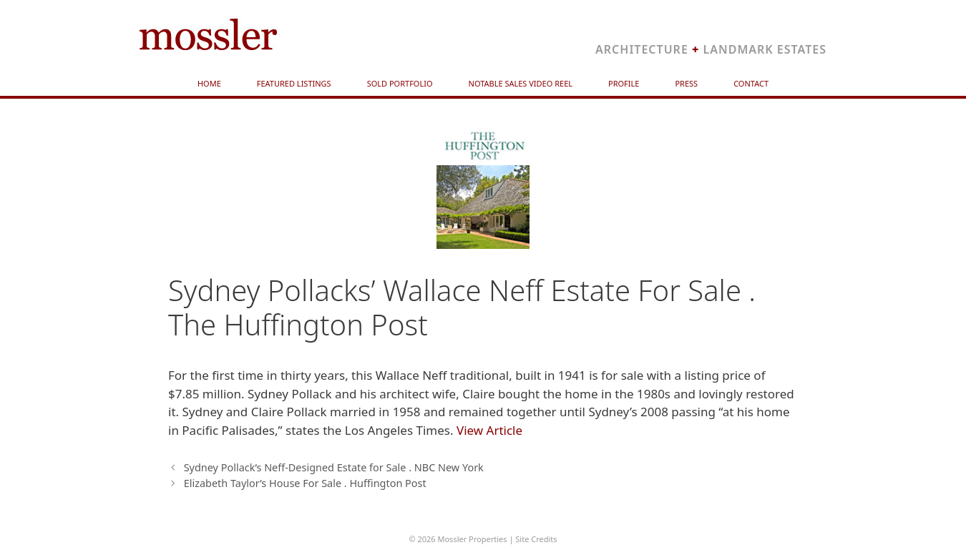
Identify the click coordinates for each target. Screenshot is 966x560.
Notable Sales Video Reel (521, 83)
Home (209, 83)
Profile (624, 83)
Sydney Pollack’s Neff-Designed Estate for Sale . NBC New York (334, 467)
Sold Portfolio (400, 83)
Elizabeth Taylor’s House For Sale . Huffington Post (305, 483)
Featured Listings (294, 83)
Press (686, 83)
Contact (751, 83)
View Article (489, 430)
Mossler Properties (472, 539)
